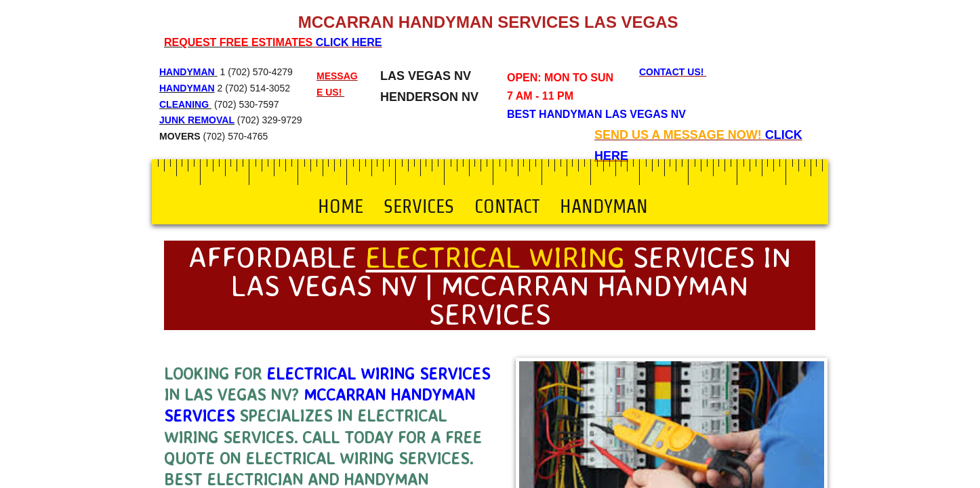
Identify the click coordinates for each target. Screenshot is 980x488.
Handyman (604, 206)
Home (341, 206)
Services (419, 206)
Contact (507, 206)
